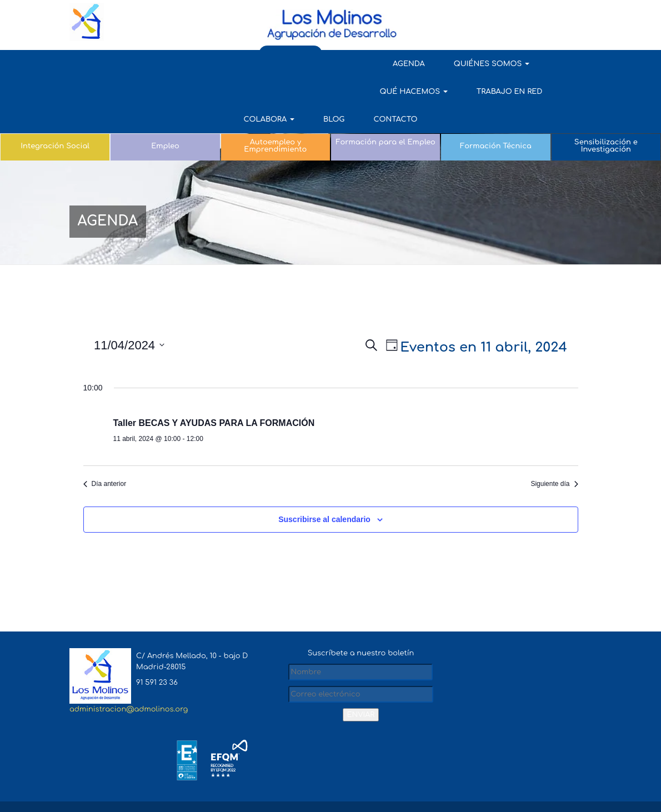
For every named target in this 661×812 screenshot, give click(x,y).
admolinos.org (124, 771)
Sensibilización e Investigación (606, 118)
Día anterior (105, 491)
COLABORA (484, 64)
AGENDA (117, 64)
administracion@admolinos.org (129, 716)
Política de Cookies (552, 795)
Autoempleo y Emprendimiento (275, 118)
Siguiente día (554, 491)
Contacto (330, 92)
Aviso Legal (470, 771)
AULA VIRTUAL (560, 16)
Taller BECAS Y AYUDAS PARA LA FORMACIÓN (214, 430)
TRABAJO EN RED (397, 64)
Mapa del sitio (413, 771)
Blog (549, 64)
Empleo (165, 118)
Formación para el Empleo (385, 114)
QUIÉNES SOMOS (200, 64)
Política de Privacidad (542, 771)
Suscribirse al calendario (324, 527)
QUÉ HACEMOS (301, 64)
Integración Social (55, 118)
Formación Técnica (496, 118)
